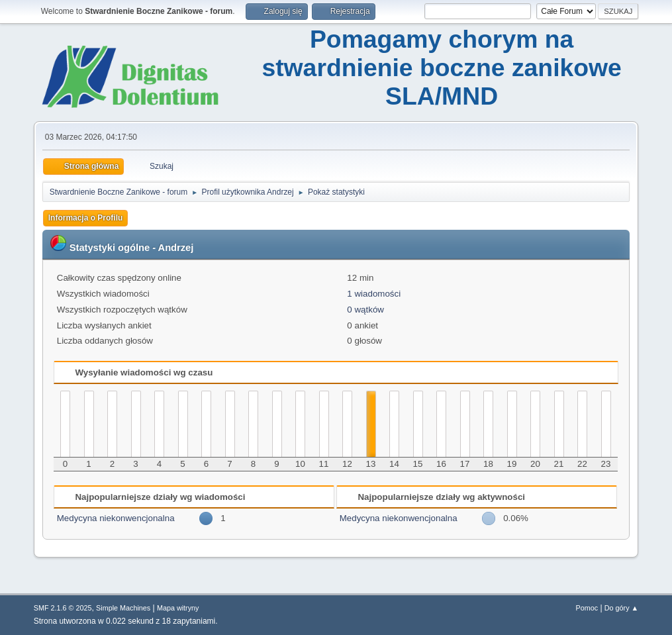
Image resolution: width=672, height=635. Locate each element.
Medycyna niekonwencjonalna (116, 518)
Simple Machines (123, 608)
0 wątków (365, 310)
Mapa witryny (178, 608)
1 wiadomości (374, 294)
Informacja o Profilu (86, 218)
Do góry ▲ (621, 608)
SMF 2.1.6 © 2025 (63, 608)
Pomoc (587, 608)
